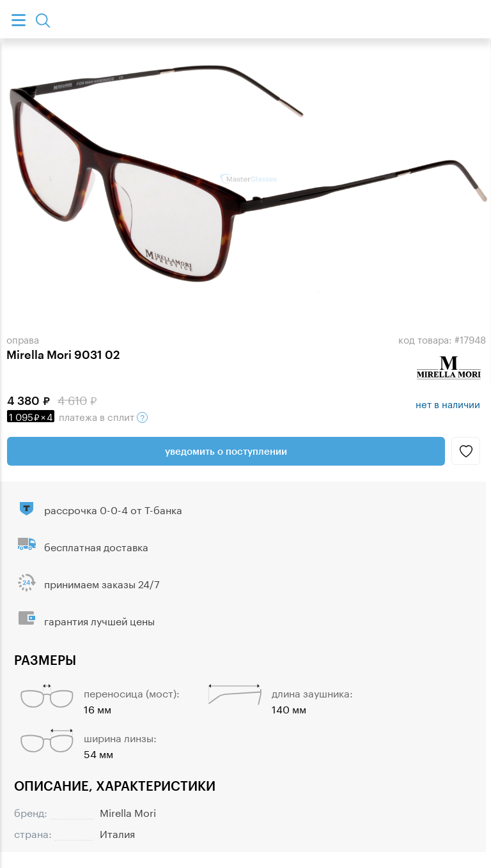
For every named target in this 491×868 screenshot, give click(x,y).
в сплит (77, 416)
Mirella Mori (128, 811)
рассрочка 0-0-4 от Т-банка (113, 509)
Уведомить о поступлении (226, 451)
